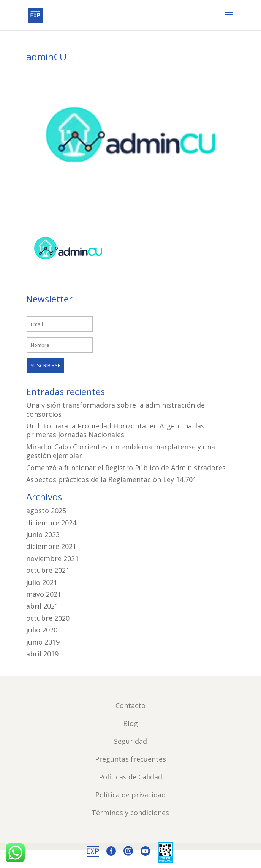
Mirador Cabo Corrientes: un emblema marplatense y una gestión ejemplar (121, 451)
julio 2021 (42, 582)
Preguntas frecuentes (130, 759)
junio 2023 (43, 534)
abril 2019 (42, 654)
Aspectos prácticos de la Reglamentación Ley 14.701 (111, 479)
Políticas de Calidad (130, 777)
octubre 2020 (48, 618)
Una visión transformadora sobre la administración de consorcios (115, 409)
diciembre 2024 (51, 523)
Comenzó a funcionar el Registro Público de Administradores (126, 468)
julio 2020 (42, 630)
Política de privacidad (130, 795)
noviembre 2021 (52, 558)
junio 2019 (43, 642)
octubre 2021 (48, 570)
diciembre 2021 (51, 546)
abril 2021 (42, 606)
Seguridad (130, 741)
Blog (130, 723)
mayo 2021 (44, 594)
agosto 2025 (46, 511)
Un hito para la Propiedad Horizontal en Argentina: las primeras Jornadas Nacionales (115, 430)
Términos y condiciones (130, 813)
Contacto (130, 705)
